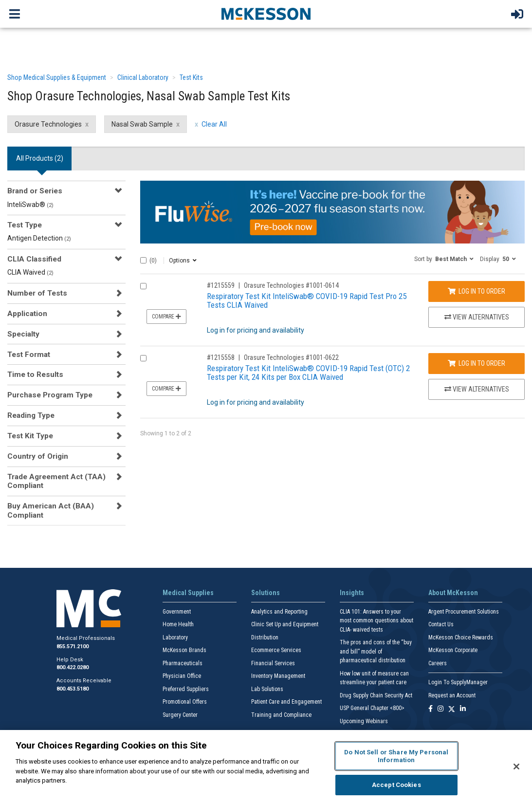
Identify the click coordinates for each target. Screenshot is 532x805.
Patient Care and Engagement (286, 702)
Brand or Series (35, 191)
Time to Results (35, 374)
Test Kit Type (30, 436)
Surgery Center (180, 715)
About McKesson (453, 593)
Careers (438, 663)
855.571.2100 (73, 646)
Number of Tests (37, 293)
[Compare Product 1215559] (143, 286)
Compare (166, 317)
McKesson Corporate (453, 650)
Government (177, 612)
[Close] (516, 767)
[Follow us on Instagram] (440, 709)
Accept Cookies (396, 785)
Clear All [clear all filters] (214, 124)
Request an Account (452, 695)
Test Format (29, 355)
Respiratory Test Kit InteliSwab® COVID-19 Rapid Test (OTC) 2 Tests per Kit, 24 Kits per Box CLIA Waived (308, 373)
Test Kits (191, 77)
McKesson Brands (184, 650)
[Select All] (143, 260)
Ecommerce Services (276, 650)
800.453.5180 (73, 689)
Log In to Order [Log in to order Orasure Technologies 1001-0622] (477, 363)
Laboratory (175, 637)
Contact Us (441, 624)
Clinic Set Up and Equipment (285, 624)
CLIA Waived (30, 272)
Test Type (25, 225)
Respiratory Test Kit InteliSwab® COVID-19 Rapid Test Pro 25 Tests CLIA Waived (307, 301)
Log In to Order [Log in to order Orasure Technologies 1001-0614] (477, 291)
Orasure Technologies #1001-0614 (291, 285)
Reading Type (31, 415)
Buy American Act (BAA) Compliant (51, 510)
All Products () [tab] (40, 158)
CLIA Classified (34, 259)
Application (27, 314)
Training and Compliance (281, 715)
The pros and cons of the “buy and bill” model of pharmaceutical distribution (376, 651)
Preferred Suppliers (186, 689)
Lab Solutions (267, 689)
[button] (444, 259)
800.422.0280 (73, 667)
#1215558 (221, 357)
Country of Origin (38, 456)
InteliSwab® (30, 205)
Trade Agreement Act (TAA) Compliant (56, 481)
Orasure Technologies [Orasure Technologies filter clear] (48, 124)
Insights (352, 593)
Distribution (265, 637)
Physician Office (182, 676)
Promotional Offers (185, 702)
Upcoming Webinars (364, 721)
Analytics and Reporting (279, 612)
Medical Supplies (188, 593)
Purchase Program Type (50, 395)
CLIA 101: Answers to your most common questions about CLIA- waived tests (376, 621)
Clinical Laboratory (143, 77)
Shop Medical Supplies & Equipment (57, 77)
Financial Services (273, 663)
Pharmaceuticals (183, 663)
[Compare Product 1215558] (143, 358)
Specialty (23, 334)
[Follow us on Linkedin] (463, 709)
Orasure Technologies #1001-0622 (291, 357)
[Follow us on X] (452, 709)
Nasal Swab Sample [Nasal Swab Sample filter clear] (142, 124)
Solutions (266, 593)
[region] (266, 768)
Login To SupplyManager (458, 682)
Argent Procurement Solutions (464, 612)
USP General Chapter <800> (372, 708)
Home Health (178, 624)
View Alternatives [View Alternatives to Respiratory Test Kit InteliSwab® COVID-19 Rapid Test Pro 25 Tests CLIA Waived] (477, 317)
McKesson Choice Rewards (461, 637)
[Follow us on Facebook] (431, 709)
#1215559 (221, 285)
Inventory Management (278, 676)
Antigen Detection (39, 238)
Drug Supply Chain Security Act (376, 695)
